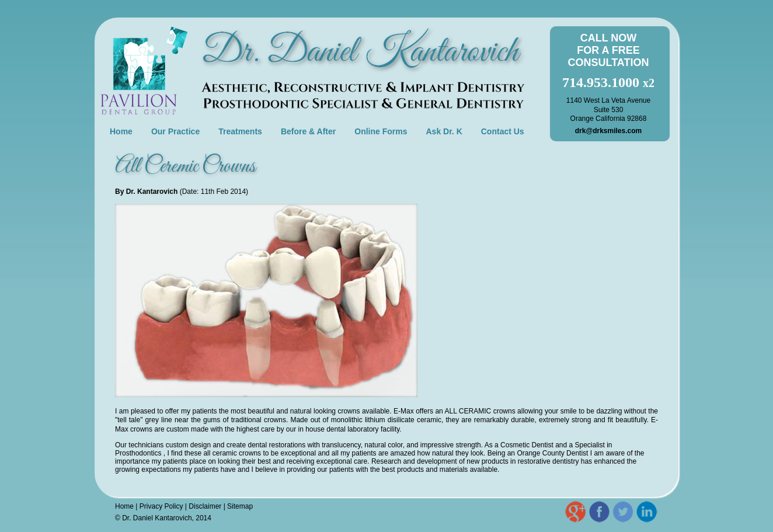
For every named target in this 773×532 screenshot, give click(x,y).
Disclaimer (205, 506)
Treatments (240, 131)
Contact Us (503, 131)
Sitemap (240, 506)
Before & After (308, 131)
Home (121, 131)
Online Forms (381, 131)
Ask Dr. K (444, 131)
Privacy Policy (161, 506)
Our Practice (175, 131)
